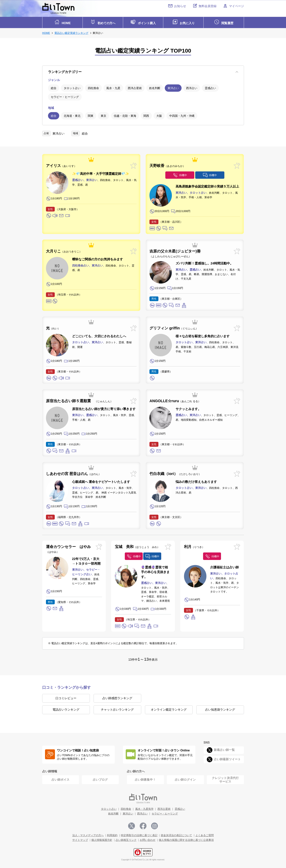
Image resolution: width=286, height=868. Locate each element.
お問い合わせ (148, 839)
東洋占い (173, 87)
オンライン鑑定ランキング (169, 709)
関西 (146, 115)
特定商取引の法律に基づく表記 (139, 834)
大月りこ (64, 250)
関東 (91, 115)
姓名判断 (155, 87)
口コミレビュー (66, 697)
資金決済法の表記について (176, 834)
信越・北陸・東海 (125, 115)
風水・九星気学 (144, 808)
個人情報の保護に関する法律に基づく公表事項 (186, 839)
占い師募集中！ (145, 779)
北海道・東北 (72, 115)
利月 (194, 546)
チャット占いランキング (117, 709)
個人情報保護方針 (102, 839)
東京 (103, 115)
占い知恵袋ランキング (220, 709)
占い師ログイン (185, 779)
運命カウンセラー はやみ (68, 548)
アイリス (61, 165)
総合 (54, 87)
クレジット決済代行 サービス (225, 779)
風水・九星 (113, 87)
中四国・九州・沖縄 (182, 115)
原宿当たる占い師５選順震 (79, 400)
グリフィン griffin (174, 327)
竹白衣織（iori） (175, 473)
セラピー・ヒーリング (65, 96)
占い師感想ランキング (117, 697)
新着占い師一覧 (224, 749)
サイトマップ (80, 839)
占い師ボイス (61, 779)
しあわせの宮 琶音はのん (74, 473)
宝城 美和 (137, 546)
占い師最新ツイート (227, 758)
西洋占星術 (135, 87)
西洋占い (192, 87)
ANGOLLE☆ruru (175, 400)
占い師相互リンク (126, 839)
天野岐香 (167, 165)
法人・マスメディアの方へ (88, 834)
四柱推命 (93, 87)
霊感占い (210, 87)
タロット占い (72, 87)
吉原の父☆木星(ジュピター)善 (175, 253)
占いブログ (100, 779)
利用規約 (112, 834)
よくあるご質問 (205, 834)
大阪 (159, 115)
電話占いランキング (66, 709)
